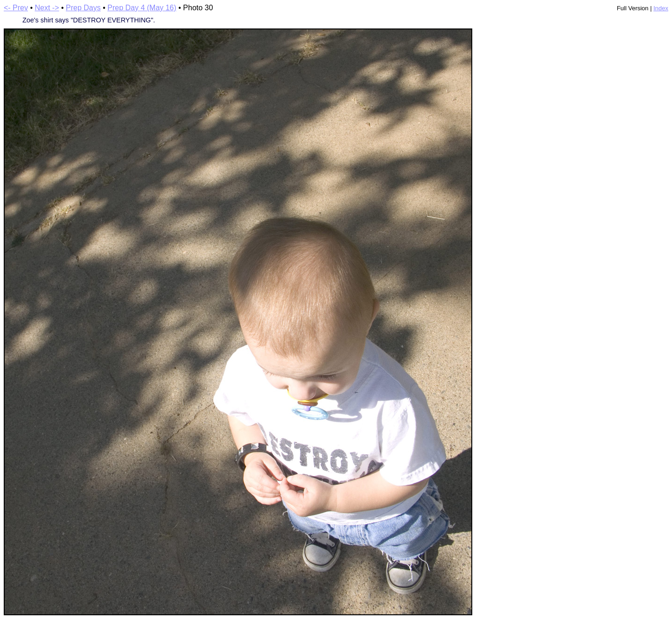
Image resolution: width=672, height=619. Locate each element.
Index (661, 8)
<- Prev (16, 8)
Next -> (47, 8)
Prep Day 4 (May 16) (142, 8)
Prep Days (83, 8)
